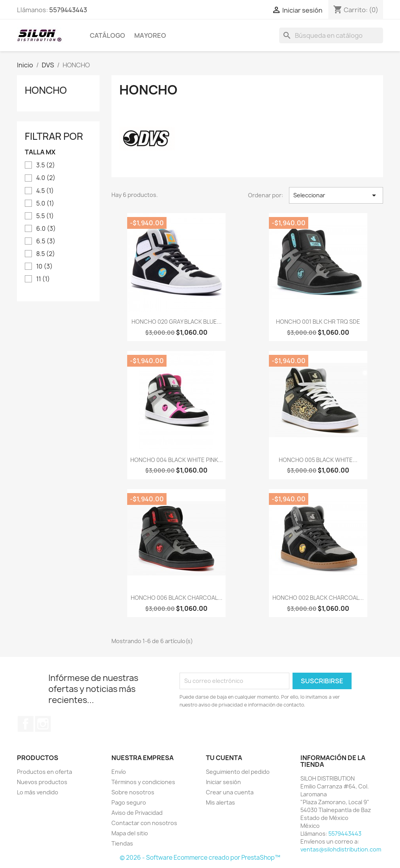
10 (44, 267)
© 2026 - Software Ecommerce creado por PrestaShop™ (200, 858)
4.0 (46, 178)
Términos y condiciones (143, 782)
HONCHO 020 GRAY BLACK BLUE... (177, 322)
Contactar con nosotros (144, 823)
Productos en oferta (44, 772)
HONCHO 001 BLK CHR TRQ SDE (318, 322)
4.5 (45, 191)
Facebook (26, 724)
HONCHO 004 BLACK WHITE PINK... (177, 460)
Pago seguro (129, 802)
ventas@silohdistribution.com (341, 849)
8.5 (46, 254)
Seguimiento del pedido (238, 772)
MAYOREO (150, 35)
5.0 (45, 204)
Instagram (43, 724)
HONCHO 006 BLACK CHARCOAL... (177, 598)
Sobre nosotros (133, 792)
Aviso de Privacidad (137, 813)
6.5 (46, 241)
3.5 (46, 165)
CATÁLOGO (107, 35)
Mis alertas (220, 802)
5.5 (45, 216)
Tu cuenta (224, 758)
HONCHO (46, 90)
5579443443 (68, 10)
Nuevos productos (42, 782)
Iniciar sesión (223, 782)
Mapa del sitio (130, 833)
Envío (119, 772)
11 (43, 279)
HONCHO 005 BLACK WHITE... (318, 460)
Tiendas (122, 843)
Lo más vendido (38, 792)
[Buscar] (331, 35)
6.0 (46, 229)
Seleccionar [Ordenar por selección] (336, 195)
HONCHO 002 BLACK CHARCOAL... (318, 598)
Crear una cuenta (230, 792)
